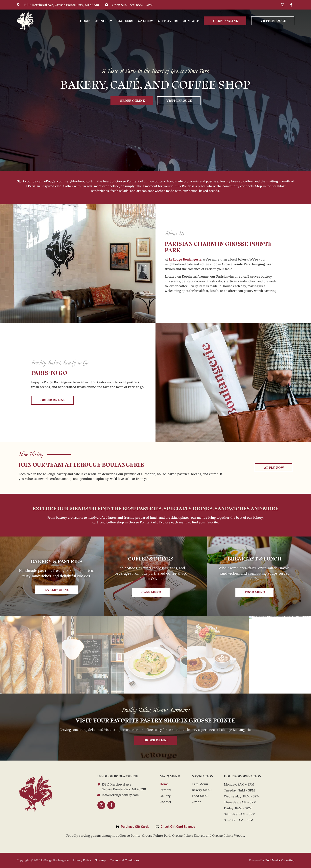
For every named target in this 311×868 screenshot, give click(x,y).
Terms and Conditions (125, 860)
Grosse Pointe (130, 835)
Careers (125, 21)
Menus (104, 21)
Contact (191, 21)
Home (85, 21)
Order (196, 802)
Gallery (146, 21)
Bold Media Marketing (280, 860)
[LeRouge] (36, 793)
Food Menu (200, 796)
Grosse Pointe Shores (188, 835)
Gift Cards (168, 21)
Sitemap (101, 860)
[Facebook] (292, 5)
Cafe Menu (200, 784)
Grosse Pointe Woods (228, 835)
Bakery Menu (202, 790)
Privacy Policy (82, 860)
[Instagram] (283, 5)
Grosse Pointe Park (156, 835)
